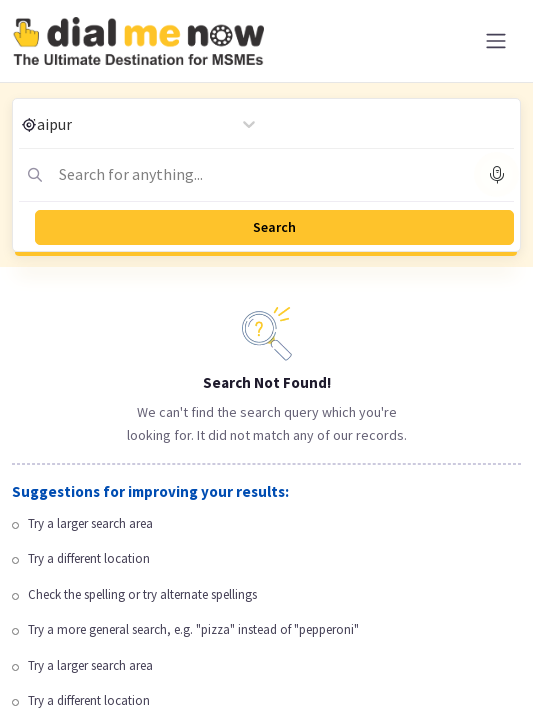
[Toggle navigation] (496, 41)
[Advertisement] (266, 586)
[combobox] (174, 174)
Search (274, 227)
